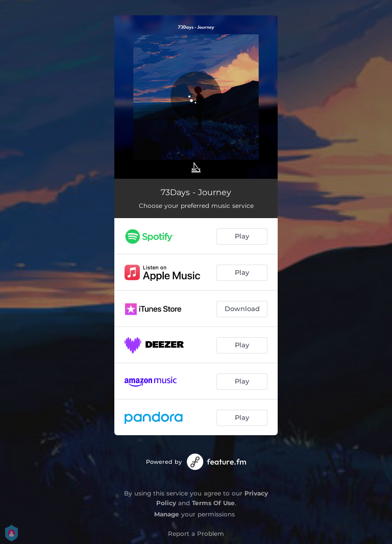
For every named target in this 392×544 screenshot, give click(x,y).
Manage (167, 514)
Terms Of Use (213, 503)
